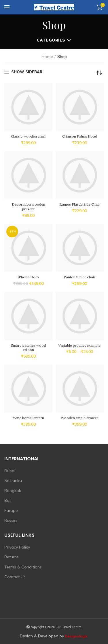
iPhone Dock (29, 277)
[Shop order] (99, 73)
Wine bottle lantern (29, 418)
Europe (11, 510)
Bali (8, 500)
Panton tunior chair (79, 277)
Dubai (10, 471)
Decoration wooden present (29, 207)
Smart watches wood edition (28, 348)
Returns (12, 557)
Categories (51, 40)
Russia (11, 521)
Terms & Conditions (23, 567)
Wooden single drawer (79, 418)
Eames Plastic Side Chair (80, 204)
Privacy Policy (17, 547)
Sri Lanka (13, 480)
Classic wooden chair (29, 136)
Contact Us (15, 577)
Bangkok (13, 491)
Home (47, 57)
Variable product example (79, 345)
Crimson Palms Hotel (79, 136)
